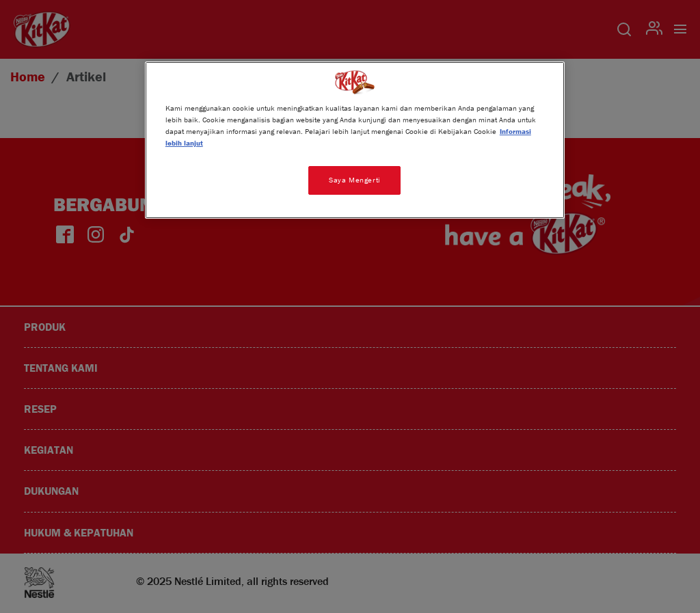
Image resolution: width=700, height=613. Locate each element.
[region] (355, 140)
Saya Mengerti (354, 180)
